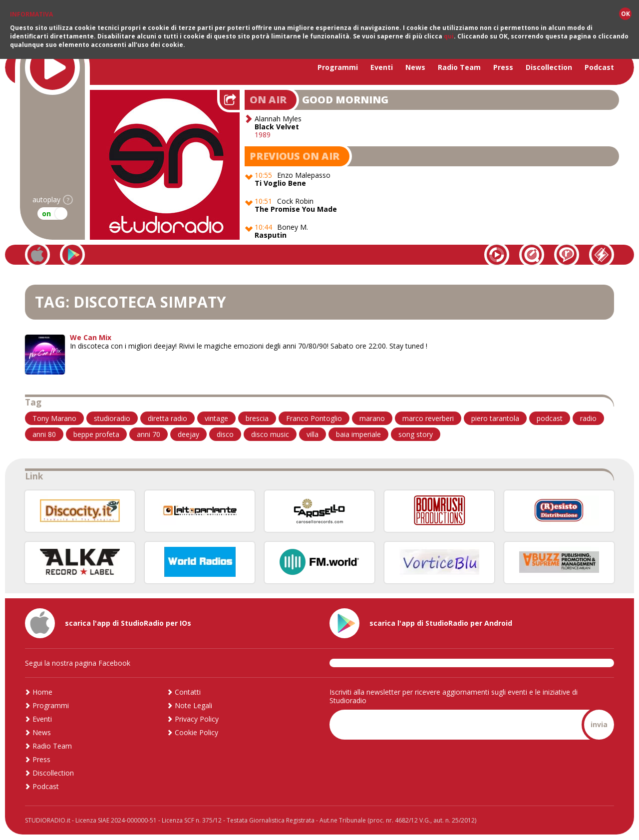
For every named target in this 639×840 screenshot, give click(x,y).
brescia (257, 418)
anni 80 (44, 434)
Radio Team (459, 67)
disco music (270, 434)
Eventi (382, 67)
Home (42, 692)
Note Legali (193, 705)
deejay (188, 434)
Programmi (338, 67)
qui (449, 36)
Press (503, 67)
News (415, 67)
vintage (216, 418)
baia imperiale (358, 434)
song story (416, 434)
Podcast (599, 67)
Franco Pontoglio (314, 418)
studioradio (112, 418)
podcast (550, 418)
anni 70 (149, 434)
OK (626, 14)
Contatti (188, 692)
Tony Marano (54, 418)
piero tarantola (495, 418)
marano (372, 418)
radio (588, 418)
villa (313, 434)
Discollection (549, 67)
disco (225, 434)
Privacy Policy (197, 719)
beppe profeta (96, 434)
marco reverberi (428, 418)
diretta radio (167, 418)
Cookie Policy (196, 732)
